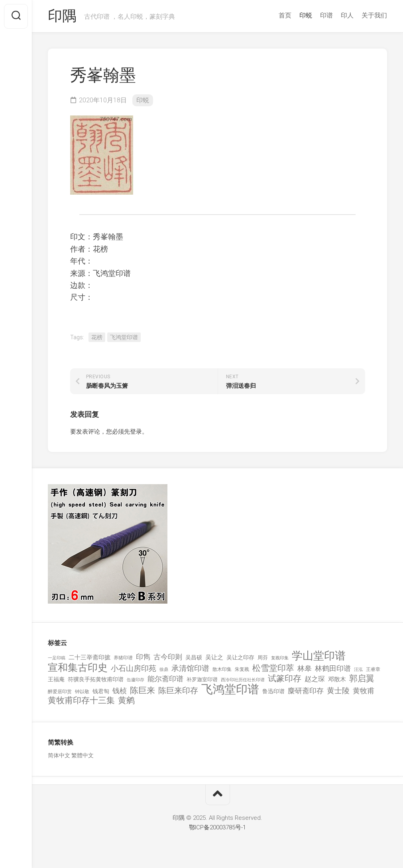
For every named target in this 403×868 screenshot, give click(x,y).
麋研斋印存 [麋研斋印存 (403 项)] (306, 691)
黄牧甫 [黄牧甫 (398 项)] (364, 691)
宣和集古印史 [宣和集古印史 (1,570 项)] (78, 668)
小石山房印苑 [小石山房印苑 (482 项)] (134, 669)
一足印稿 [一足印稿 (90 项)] (57, 658)
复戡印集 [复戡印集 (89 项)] (280, 658)
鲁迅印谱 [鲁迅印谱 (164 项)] (273, 691)
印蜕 (306, 15)
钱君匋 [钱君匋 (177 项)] (101, 691)
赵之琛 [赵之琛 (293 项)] (315, 679)
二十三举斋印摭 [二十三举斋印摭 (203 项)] (89, 657)
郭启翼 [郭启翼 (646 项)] (362, 679)
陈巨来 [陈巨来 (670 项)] (143, 691)
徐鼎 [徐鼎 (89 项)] (164, 670)
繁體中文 (83, 755)
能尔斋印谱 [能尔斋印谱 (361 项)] (165, 679)
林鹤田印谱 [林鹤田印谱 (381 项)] (333, 668)
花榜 (97, 337)
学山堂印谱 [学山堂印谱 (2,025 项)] (319, 656)
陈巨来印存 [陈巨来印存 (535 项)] (178, 691)
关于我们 (374, 15)
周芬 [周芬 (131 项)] (263, 658)
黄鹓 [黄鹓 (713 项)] (126, 701)
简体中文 (59, 755)
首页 (285, 15)
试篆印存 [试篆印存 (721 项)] (285, 679)
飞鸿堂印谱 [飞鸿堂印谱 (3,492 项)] (230, 689)
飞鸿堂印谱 (124, 337)
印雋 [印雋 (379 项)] (143, 657)
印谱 (326, 15)
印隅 (62, 16)
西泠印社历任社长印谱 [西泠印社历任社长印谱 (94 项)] (243, 680)
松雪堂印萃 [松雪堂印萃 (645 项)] (273, 668)
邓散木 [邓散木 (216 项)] (337, 679)
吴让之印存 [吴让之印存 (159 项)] (240, 657)
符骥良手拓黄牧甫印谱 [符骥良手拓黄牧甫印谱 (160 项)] (96, 679)
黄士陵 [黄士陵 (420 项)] (338, 691)
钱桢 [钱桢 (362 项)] (120, 691)
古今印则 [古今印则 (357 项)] (168, 657)
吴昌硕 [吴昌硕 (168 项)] (194, 657)
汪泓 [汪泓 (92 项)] (358, 670)
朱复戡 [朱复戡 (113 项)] (242, 669)
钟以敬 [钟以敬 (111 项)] (82, 692)
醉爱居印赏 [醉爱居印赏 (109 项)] (60, 692)
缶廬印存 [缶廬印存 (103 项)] (136, 680)
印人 (347, 15)
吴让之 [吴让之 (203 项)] (214, 657)
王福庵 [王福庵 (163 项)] (56, 679)
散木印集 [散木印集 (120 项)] (222, 669)
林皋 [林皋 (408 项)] (305, 668)
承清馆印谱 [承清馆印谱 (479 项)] (190, 669)
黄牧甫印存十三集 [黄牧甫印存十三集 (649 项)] (81, 701)
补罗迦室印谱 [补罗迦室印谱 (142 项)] (202, 679)
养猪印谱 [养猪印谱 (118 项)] (123, 658)
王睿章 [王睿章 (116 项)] (373, 669)
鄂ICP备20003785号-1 (217, 827)
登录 (136, 432)
